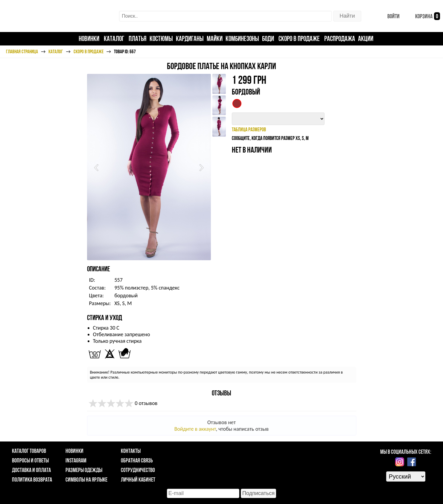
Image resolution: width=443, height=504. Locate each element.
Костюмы (161, 38)
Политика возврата (32, 479)
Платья (138, 38)
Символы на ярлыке (86, 479)
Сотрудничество (138, 470)
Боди (268, 38)
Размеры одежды (84, 470)
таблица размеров (249, 129)
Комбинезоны (242, 38)
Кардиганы (190, 38)
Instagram (76, 460)
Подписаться (258, 493)
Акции (366, 38)
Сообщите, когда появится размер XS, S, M (270, 138)
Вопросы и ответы (30, 460)
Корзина (423, 16)
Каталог (114, 38)
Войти (389, 16)
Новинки (89, 38)
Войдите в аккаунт (195, 429)
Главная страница (22, 51)
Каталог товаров (29, 451)
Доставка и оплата (31, 470)
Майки (215, 38)
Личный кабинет (138, 479)
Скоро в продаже (299, 38)
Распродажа (340, 38)
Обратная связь (137, 460)
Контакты (131, 451)
